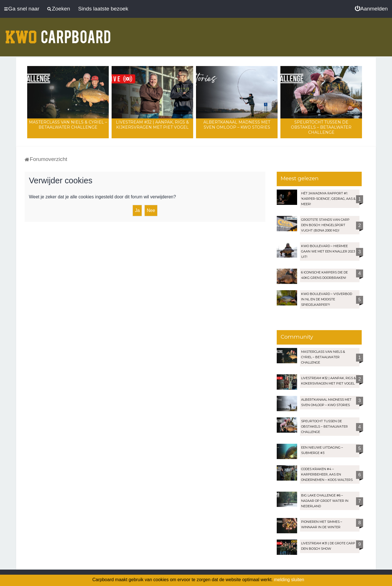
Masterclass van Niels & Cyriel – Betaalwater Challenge (68, 125)
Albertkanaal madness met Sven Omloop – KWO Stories (237, 125)
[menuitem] (371, 9)
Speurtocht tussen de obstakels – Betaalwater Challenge (321, 127)
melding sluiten (289, 580)
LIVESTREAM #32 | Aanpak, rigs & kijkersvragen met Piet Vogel (152, 125)
